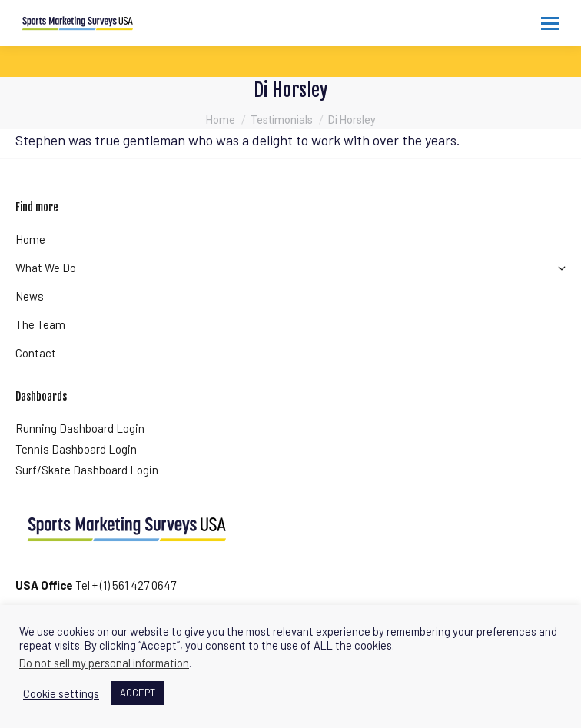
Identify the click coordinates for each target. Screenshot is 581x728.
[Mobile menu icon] (550, 23)
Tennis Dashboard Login (76, 449)
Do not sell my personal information (104, 663)
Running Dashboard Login (80, 428)
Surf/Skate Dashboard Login (87, 470)
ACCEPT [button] (138, 693)
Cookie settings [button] (61, 693)
